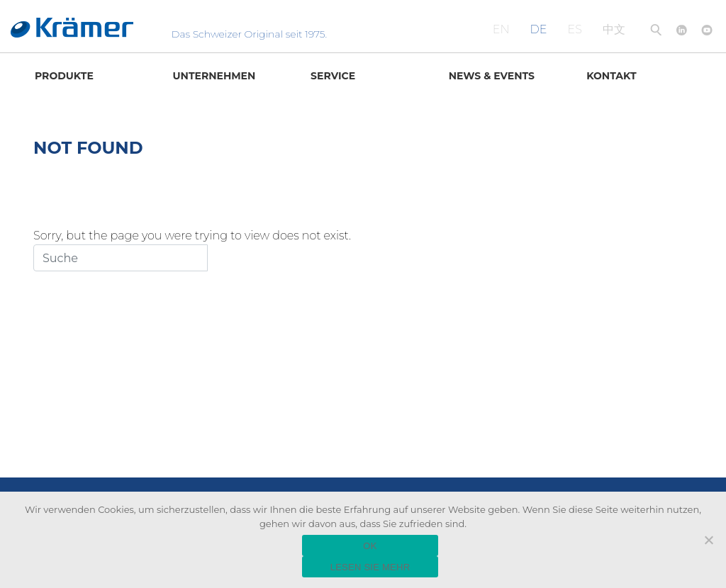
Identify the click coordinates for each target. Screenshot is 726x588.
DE (539, 29)
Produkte (64, 76)
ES (575, 29)
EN (501, 29)
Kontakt (611, 76)
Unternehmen (214, 76)
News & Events (492, 76)
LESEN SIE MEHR (370, 567)
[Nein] (708, 540)
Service (333, 76)
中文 (614, 29)
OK (370, 546)
